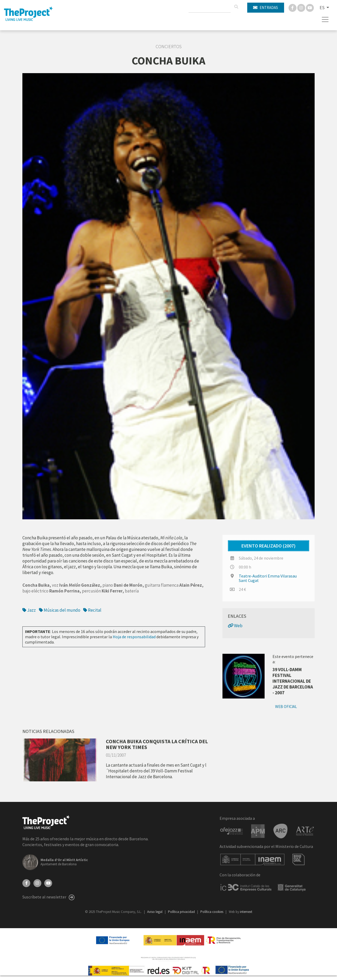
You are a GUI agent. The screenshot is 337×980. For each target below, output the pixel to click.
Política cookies (212, 912)
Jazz (29, 610)
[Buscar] (236, 7)
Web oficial (286, 707)
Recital (92, 610)
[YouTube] (48, 883)
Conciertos (169, 47)
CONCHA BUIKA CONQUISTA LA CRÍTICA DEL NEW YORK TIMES (157, 744)
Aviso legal (155, 912)
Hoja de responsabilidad (134, 637)
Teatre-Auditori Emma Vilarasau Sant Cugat (268, 578)
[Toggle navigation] (325, 19)
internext (246, 912)
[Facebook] (293, 7)
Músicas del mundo (60, 610)
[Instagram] (302, 7)
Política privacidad (182, 912)
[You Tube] (310, 7)
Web (235, 626)
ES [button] (323, 8)
